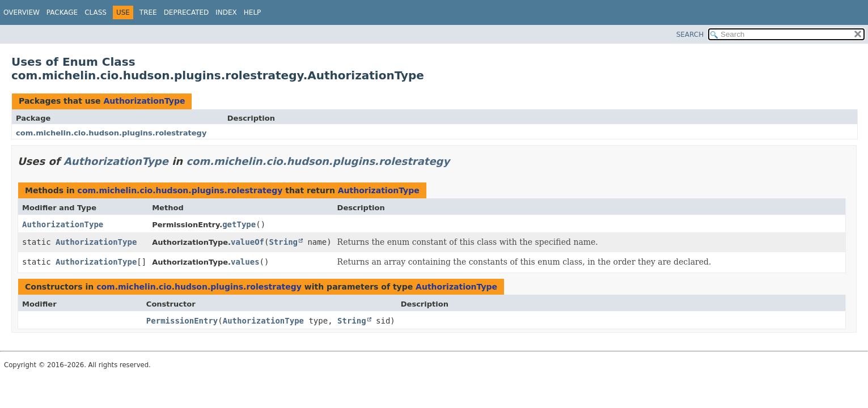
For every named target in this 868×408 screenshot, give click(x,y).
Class (96, 12)
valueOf (247, 242)
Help (253, 12)
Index (226, 12)
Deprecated (187, 12)
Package (62, 12)
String (283, 242)
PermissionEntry (182, 321)
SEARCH (690, 35)
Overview (22, 12)
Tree (148, 12)
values (245, 262)
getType (239, 224)
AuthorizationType (144, 101)
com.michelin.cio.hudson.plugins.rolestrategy (111, 133)
